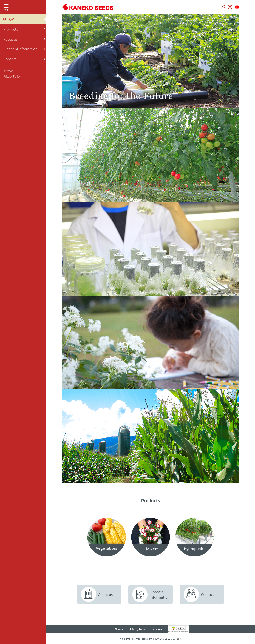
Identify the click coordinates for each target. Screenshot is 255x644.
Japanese (157, 629)
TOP (11, 19)
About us (11, 39)
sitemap (9, 71)
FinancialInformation (160, 594)
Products (11, 29)
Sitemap (120, 629)
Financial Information (21, 49)
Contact (10, 59)
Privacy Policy (12, 76)
